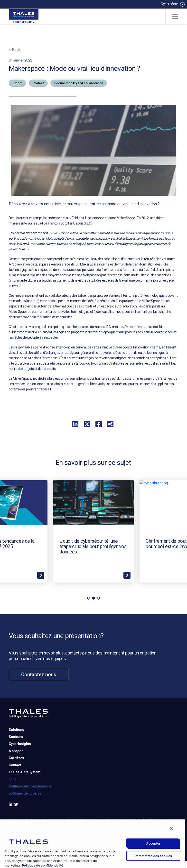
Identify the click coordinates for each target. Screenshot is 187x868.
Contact (15, 789)
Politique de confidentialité (30, 810)
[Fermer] (171, 828)
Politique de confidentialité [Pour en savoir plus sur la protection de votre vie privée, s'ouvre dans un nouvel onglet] (43, 865)
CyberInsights (20, 767)
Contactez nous (39, 698)
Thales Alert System (25, 796)
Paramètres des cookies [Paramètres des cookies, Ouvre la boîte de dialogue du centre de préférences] (153, 856)
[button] (89, 622)
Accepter (153, 843)
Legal (13, 803)
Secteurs (16, 760)
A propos (16, 775)
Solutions (16, 753)
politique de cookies (25, 817)
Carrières (16, 782)
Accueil (16, 36)
